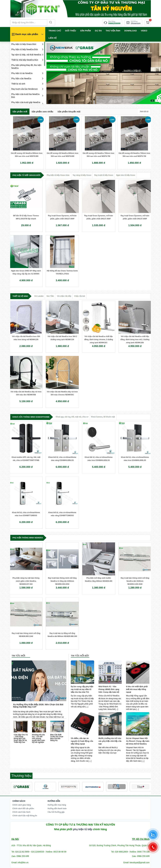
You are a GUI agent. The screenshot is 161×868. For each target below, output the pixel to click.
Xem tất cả (144, 111)
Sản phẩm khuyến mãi (69, 112)
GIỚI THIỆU (70, 31)
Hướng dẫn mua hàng (57, 805)
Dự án (98, 31)
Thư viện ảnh (113, 31)
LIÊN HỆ (53, 38)
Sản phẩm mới (20, 112)
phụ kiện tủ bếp (83, 829)
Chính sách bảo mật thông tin (25, 816)
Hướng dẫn (54, 801)
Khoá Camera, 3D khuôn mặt (103, 417)
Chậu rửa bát (79, 296)
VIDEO (144, 31)
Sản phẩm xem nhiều (42, 112)
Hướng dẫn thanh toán (57, 808)
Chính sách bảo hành (21, 812)
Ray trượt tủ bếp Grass (104, 175)
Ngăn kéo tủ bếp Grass (126, 175)
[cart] (148, 23)
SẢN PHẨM (85, 31)
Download (131, 31)
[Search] (50, 23)
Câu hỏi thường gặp (56, 812)
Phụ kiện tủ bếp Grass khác (58, 175)
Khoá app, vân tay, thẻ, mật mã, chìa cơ (72, 417)
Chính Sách (19, 801)
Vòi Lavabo (39, 296)
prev (55, 73)
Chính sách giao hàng (22, 805)
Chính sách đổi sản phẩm (23, 808)
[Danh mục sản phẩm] (28, 34)
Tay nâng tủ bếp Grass (82, 175)
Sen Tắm (50, 296)
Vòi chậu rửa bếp (64, 296)
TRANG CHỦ (55, 31)
